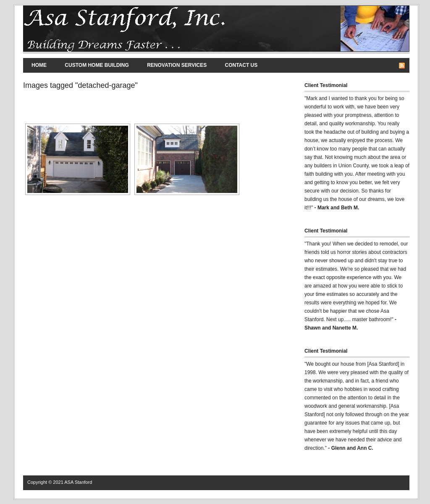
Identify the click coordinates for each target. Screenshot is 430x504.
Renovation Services (177, 65)
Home (39, 65)
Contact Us (241, 65)
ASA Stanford (78, 482)
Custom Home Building (97, 65)
